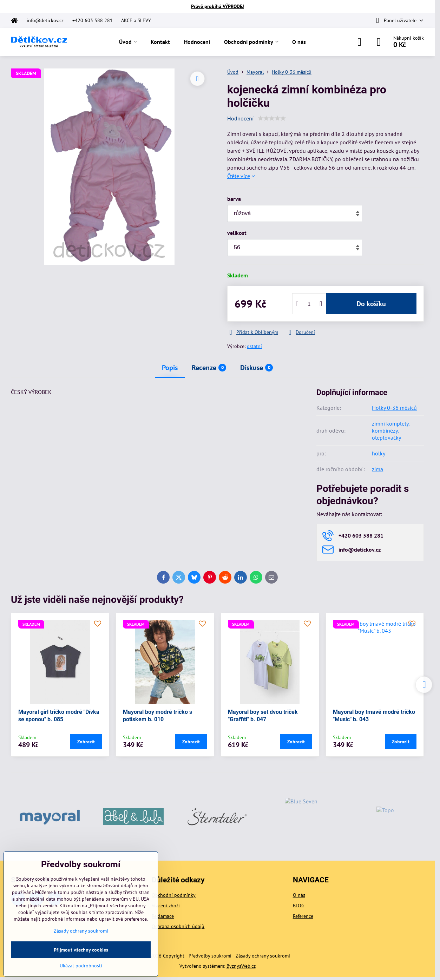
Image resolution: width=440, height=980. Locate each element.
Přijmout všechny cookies (81, 950)
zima (377, 469)
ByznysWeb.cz (241, 966)
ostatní (254, 346)
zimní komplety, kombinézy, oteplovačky (391, 430)
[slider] (272, 118)
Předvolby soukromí (210, 956)
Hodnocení (240, 118)
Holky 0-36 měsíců (394, 408)
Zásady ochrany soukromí (263, 956)
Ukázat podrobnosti (81, 966)
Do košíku (371, 304)
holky (379, 453)
